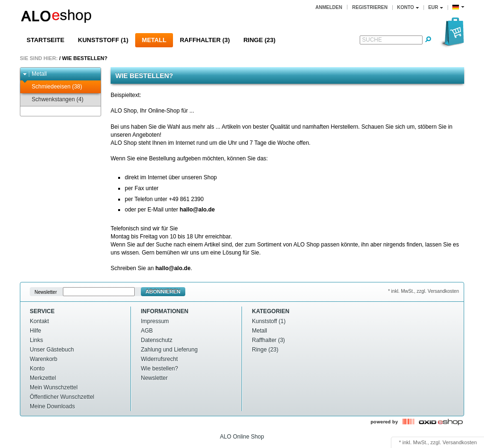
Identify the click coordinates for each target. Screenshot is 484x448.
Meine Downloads (52, 406)
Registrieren (370, 7)
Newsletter (46, 292)
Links (36, 340)
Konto (37, 369)
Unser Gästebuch (52, 350)
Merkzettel (43, 378)
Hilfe (35, 331)
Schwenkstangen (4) (53, 100)
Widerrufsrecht (159, 359)
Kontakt (39, 321)
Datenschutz (157, 340)
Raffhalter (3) (205, 40)
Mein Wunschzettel (54, 387)
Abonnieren (163, 291)
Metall (154, 40)
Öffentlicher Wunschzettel (62, 397)
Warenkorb (43, 359)
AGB (147, 331)
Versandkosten (460, 442)
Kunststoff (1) (103, 40)
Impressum (155, 321)
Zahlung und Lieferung (169, 350)
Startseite (45, 40)
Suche (372, 40)
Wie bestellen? (85, 58)
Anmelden (329, 7)
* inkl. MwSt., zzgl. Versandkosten (423, 291)
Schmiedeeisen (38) (52, 87)
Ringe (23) (259, 40)
